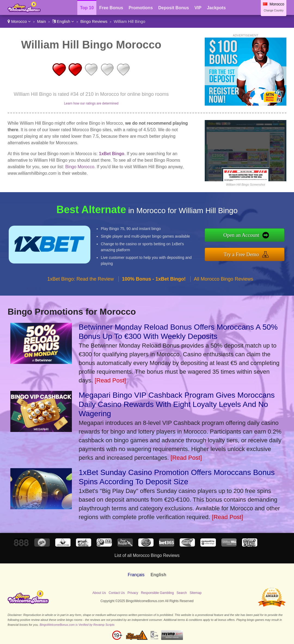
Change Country (274, 10)
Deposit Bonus (174, 8)
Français (136, 575)
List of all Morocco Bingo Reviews (147, 555)
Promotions (141, 8)
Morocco (19, 21)
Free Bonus (111, 8)
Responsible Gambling (157, 593)
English (63, 21)
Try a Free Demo (241, 254)
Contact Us (117, 593)
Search (182, 593)
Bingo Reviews (94, 21)
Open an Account (241, 235)
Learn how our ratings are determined (91, 103)
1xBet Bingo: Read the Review (81, 279)
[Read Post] (110, 380)
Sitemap (195, 593)
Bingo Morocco (80, 167)
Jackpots (216, 8)
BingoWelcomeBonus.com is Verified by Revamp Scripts (77, 625)
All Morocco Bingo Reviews (223, 279)
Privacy (133, 593)
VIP (198, 8)
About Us (99, 593)
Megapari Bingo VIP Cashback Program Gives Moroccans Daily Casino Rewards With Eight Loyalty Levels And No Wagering (177, 404)
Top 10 (87, 8)
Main (42, 21)
